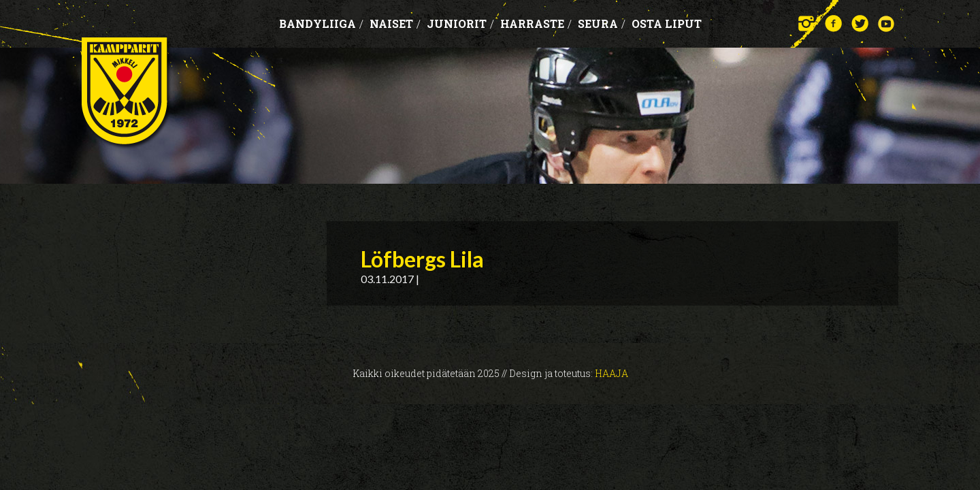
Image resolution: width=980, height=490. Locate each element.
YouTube (886, 23)
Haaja (611, 373)
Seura (602, 23)
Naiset (395, 23)
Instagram (807, 23)
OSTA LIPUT (667, 23)
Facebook (833, 23)
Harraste (536, 23)
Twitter (860, 23)
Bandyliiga (321, 23)
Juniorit (460, 23)
